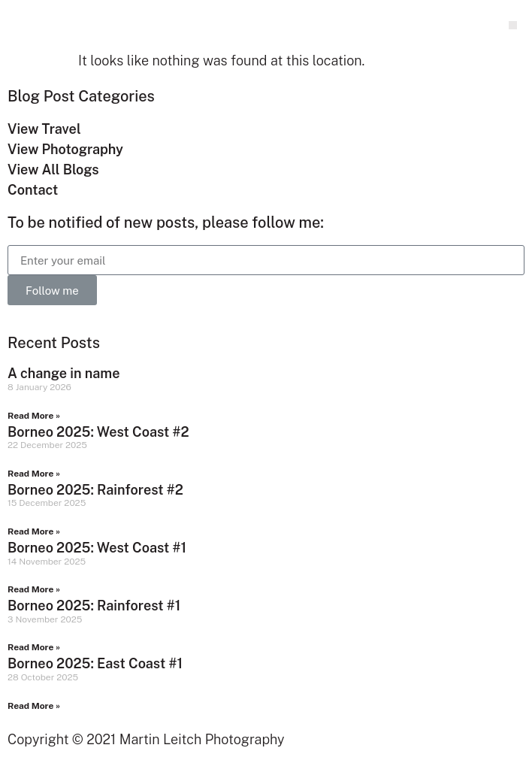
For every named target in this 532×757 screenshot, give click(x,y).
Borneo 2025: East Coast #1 (95, 663)
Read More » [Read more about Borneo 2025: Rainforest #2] (34, 531)
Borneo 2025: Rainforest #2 (95, 490)
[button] (513, 25)
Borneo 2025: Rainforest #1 (94, 606)
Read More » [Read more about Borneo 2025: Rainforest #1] (34, 647)
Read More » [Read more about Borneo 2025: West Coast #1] (34, 589)
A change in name (63, 373)
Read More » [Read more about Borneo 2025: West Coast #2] (34, 474)
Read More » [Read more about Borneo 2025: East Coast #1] (34, 706)
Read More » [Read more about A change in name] (34, 416)
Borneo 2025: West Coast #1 (97, 548)
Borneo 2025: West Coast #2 (98, 432)
